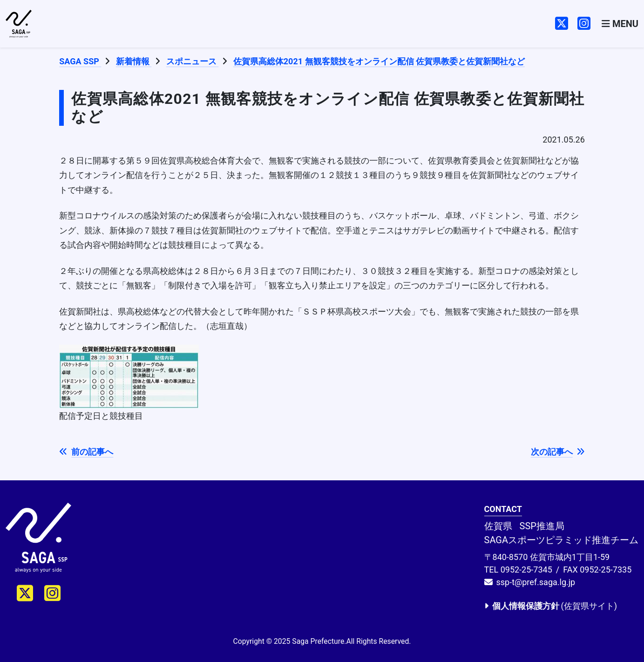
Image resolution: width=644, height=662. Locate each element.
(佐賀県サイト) (551, 606)
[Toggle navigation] (620, 24)
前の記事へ (86, 452)
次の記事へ (558, 452)
